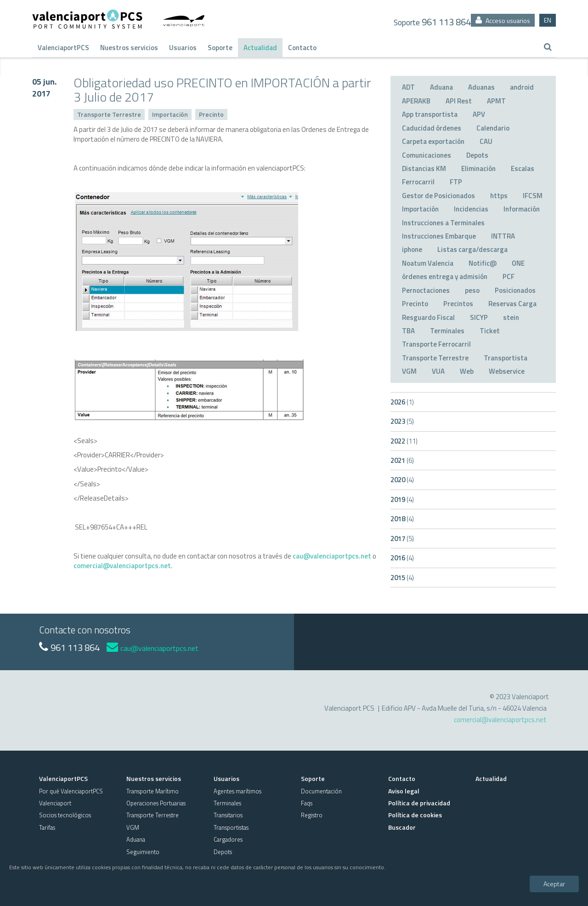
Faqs (307, 803)
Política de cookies (415, 815)
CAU (486, 141)
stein (511, 317)
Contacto (302, 48)
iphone (412, 249)
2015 (402, 578)
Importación (170, 114)
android (522, 87)
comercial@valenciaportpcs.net (122, 566)
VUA (438, 371)
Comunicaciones (427, 155)
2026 (402, 402)
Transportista (506, 358)
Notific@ (483, 263)
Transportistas (231, 827)
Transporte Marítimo (153, 791)
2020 (402, 480)
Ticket (490, 331)
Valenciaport (55, 803)
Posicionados (515, 290)
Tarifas (47, 827)
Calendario (493, 128)
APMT (496, 101)
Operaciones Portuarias (156, 803)
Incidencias (471, 209)
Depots (477, 155)
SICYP (479, 317)
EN (548, 20)
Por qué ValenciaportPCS (71, 791)
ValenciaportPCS (63, 48)
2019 (402, 499)
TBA (408, 331)
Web (467, 371)
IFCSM (533, 196)
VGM (409, 371)
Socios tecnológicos (65, 815)
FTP (456, 182)
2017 (402, 538)
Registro (312, 815)
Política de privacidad (419, 803)
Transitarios (228, 815)
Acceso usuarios (503, 20)
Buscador (402, 827)
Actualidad (260, 48)
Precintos (458, 304)
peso (472, 290)
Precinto (211, 114)
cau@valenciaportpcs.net (332, 556)
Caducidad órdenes (432, 128)
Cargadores (228, 839)
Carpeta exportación (433, 141)
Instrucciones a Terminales (443, 223)
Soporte (220, 48)
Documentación (321, 791)
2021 (402, 460)
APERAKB (416, 101)
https (499, 196)
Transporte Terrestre (109, 114)
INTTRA (503, 236)
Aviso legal (404, 791)
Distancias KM (424, 168)
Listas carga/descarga (472, 249)
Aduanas (481, 87)
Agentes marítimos (237, 791)
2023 (402, 421)
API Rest (459, 101)
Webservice (507, 371)
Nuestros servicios (129, 48)
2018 (402, 519)
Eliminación (478, 168)
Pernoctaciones (426, 290)
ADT (408, 87)
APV (479, 114)
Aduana (441, 87)
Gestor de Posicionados (438, 196)
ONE (518, 263)
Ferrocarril (418, 182)
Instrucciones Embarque (439, 236)
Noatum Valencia (428, 263)
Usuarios (183, 48)
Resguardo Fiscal (428, 317)
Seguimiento (143, 852)
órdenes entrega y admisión (445, 276)
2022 (404, 441)
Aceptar (554, 884)
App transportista (430, 114)
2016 (402, 558)
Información (522, 209)
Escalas (523, 168)
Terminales (447, 331)
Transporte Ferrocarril (436, 344)
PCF (509, 276)
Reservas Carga (512, 304)
